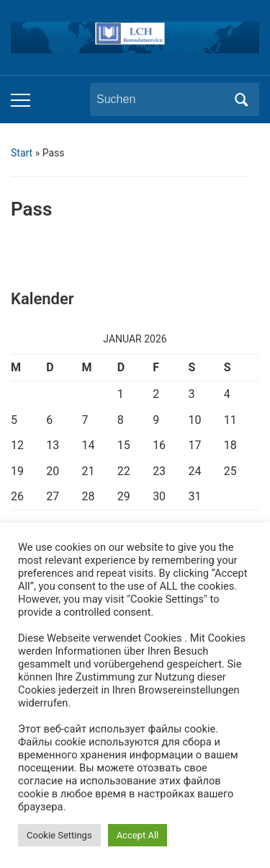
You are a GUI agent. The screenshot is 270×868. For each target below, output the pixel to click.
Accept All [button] (138, 835)
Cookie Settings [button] (59, 835)
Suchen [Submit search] (241, 99)
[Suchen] (161, 99)
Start (22, 153)
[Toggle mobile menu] (21, 100)
